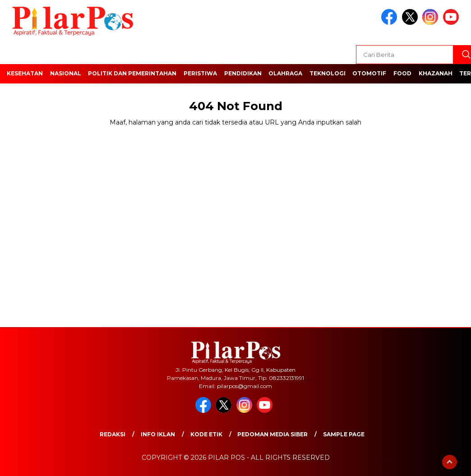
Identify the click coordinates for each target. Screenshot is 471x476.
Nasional (66, 73)
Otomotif (369, 73)
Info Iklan (158, 434)
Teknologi (328, 73)
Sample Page (344, 434)
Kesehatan (25, 73)
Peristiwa (200, 73)
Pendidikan (243, 73)
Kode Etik (206, 434)
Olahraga (285, 73)
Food (402, 73)
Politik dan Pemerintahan (132, 73)
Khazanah (436, 73)
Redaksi (113, 434)
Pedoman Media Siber (272, 434)
